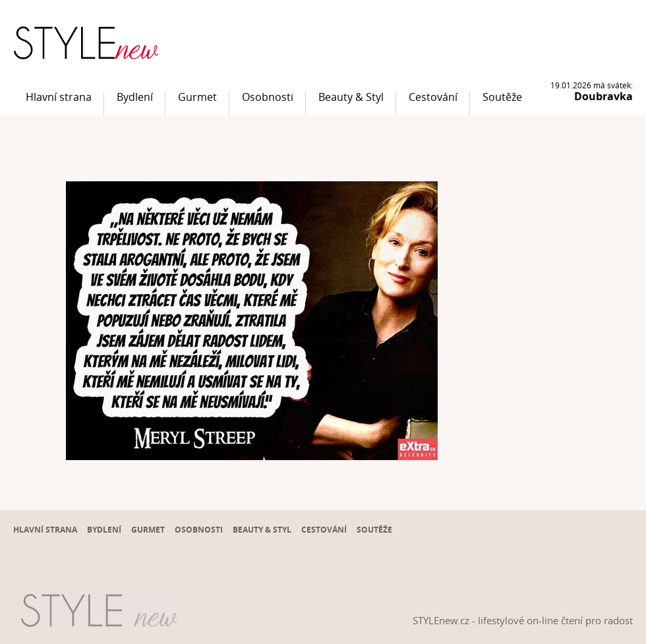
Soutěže (502, 97)
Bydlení (135, 97)
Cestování (433, 97)
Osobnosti (268, 97)
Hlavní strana (59, 97)
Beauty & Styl (351, 97)
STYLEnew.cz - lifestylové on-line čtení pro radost (523, 620)
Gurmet (197, 97)
